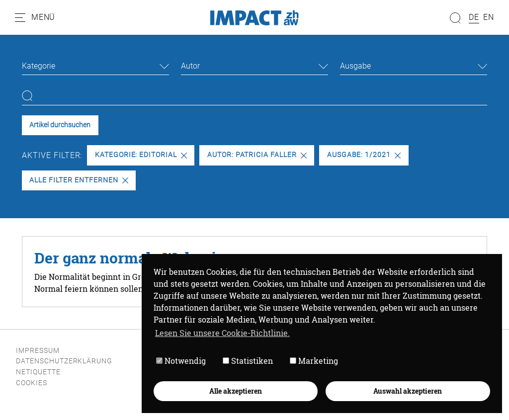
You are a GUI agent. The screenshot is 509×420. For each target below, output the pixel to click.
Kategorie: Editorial (141, 155)
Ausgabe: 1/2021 (364, 155)
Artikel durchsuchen (60, 125)
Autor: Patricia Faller (257, 155)
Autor (190, 66)
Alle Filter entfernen (79, 180)
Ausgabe (355, 66)
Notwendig (180, 360)
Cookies (32, 383)
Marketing (313, 360)
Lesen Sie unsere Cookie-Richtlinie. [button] (221, 332)
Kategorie (39, 66)
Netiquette (38, 372)
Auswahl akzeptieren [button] (407, 390)
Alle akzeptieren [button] (235, 390)
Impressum (38, 351)
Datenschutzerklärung (64, 361)
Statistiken (247, 360)
